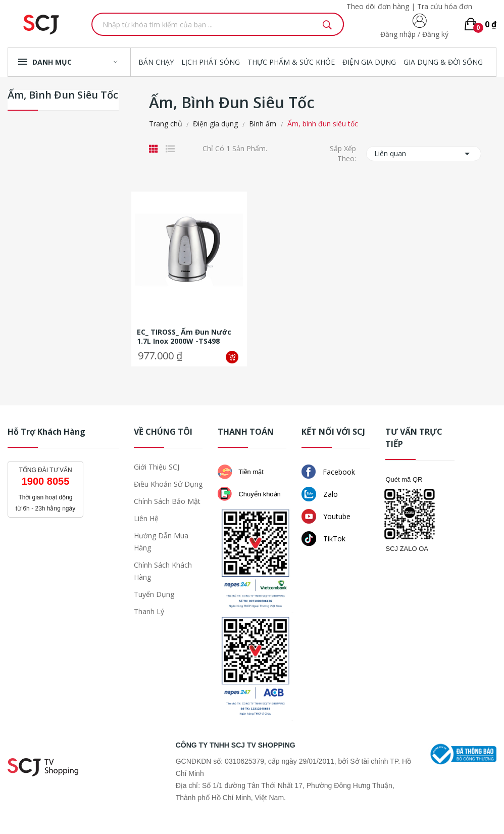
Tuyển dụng (154, 594)
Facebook (328, 472)
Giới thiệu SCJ (157, 467)
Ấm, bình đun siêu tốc (63, 96)
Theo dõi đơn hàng (378, 6)
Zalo (320, 494)
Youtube (326, 516)
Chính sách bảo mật (167, 501)
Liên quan (424, 154)
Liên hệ (146, 518)
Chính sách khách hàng (163, 571)
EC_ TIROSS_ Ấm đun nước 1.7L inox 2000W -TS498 (184, 337)
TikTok (323, 539)
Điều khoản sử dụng (168, 484)
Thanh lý (149, 611)
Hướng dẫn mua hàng (161, 542)
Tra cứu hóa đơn (445, 6)
